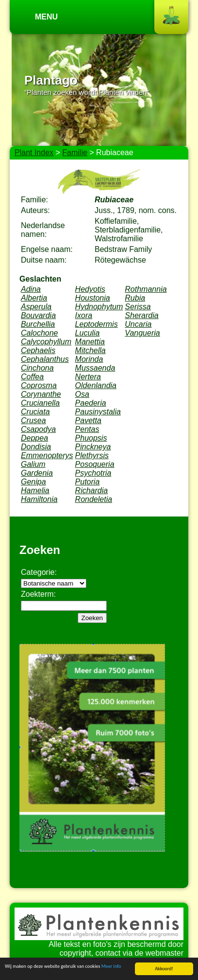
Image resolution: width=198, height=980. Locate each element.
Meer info (111, 966)
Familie (75, 152)
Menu (46, 17)
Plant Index (34, 152)
